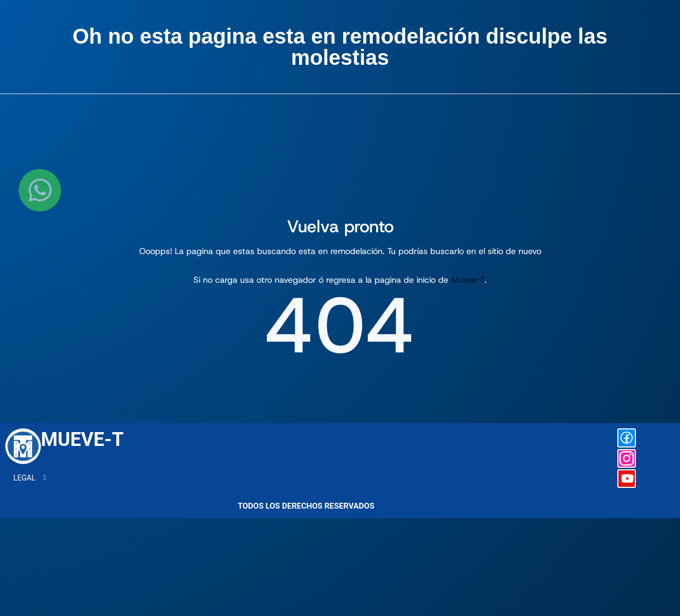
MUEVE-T (82, 468)
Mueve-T (468, 280)
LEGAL (27, 506)
